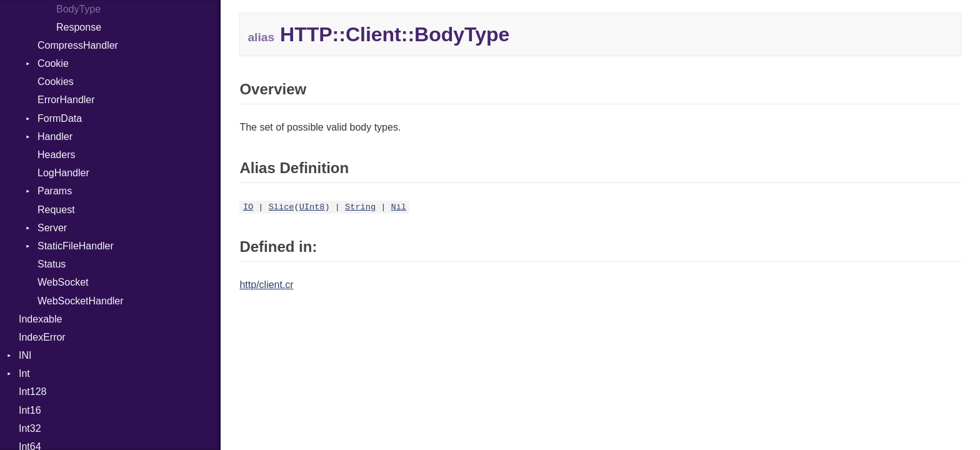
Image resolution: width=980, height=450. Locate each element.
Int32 (30, 428)
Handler (55, 137)
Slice (282, 207)
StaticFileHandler (76, 246)
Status (52, 264)
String (360, 207)
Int (24, 373)
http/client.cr (266, 285)
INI (25, 355)
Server (52, 228)
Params (55, 191)
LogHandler (63, 173)
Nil (399, 207)
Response (79, 27)
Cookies (56, 82)
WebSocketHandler (81, 301)
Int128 (32, 392)
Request (56, 210)
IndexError (42, 337)
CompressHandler (78, 45)
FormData (60, 118)
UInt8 (312, 207)
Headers (56, 155)
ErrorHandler (66, 100)
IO (248, 207)
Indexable (40, 319)
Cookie (53, 63)
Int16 (30, 410)
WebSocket (63, 282)
